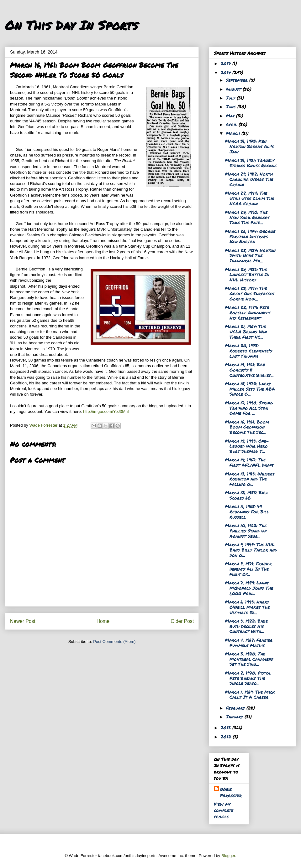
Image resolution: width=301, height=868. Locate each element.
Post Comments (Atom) (114, 642)
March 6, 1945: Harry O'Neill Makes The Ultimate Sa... (247, 607)
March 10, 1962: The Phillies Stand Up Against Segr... (246, 531)
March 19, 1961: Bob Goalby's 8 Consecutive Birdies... (249, 370)
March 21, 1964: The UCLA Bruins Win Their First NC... (246, 331)
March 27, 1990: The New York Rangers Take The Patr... (247, 217)
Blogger (228, 856)
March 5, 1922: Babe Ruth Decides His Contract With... (246, 626)
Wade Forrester (231, 792)
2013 (227, 727)
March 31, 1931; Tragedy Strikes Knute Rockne (251, 163)
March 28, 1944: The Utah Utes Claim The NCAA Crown (249, 198)
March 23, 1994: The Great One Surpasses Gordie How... (250, 293)
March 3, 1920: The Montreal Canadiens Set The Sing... (249, 659)
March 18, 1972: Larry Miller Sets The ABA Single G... (250, 389)
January (235, 716)
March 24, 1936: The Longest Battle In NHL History (247, 275)
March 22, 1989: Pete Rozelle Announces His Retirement (248, 312)
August (234, 89)
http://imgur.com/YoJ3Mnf (106, 411)
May (231, 116)
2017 (227, 63)
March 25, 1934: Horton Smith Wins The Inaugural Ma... (250, 255)
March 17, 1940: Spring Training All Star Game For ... (249, 408)
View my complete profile (224, 810)
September (238, 80)
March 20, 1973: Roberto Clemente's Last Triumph (248, 351)
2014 (227, 72)
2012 (227, 737)
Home (103, 621)
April (232, 124)
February (236, 708)
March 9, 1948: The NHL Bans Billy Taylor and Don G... (251, 550)
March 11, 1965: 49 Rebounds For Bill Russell (247, 511)
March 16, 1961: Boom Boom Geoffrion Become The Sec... (247, 427)
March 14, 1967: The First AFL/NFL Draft (249, 462)
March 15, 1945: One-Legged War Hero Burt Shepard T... (247, 446)
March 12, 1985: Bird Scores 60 (246, 495)
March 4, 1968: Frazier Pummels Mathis (249, 642)
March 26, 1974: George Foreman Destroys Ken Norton (250, 236)
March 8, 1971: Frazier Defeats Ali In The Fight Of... (248, 569)
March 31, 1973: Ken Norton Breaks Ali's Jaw (249, 146)
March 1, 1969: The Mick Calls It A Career (250, 694)
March (234, 133)
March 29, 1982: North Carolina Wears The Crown (249, 179)
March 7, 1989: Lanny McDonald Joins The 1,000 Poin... (249, 588)
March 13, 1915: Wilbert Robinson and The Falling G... (250, 479)
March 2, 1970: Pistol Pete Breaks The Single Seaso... (248, 678)
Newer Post (23, 621)
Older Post (182, 621)
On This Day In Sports (71, 25)
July (231, 98)
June (232, 106)
